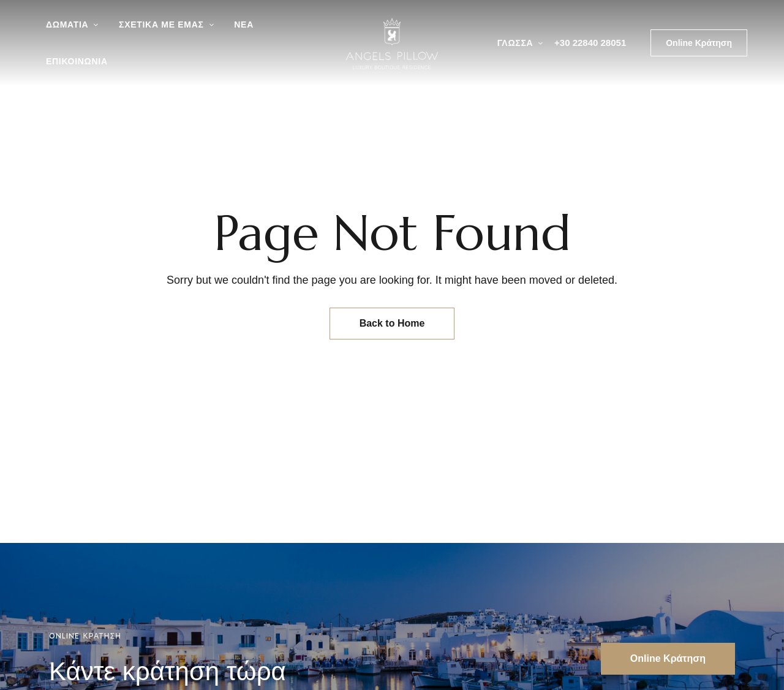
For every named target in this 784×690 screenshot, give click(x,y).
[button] (699, 43)
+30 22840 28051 (590, 43)
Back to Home (392, 323)
